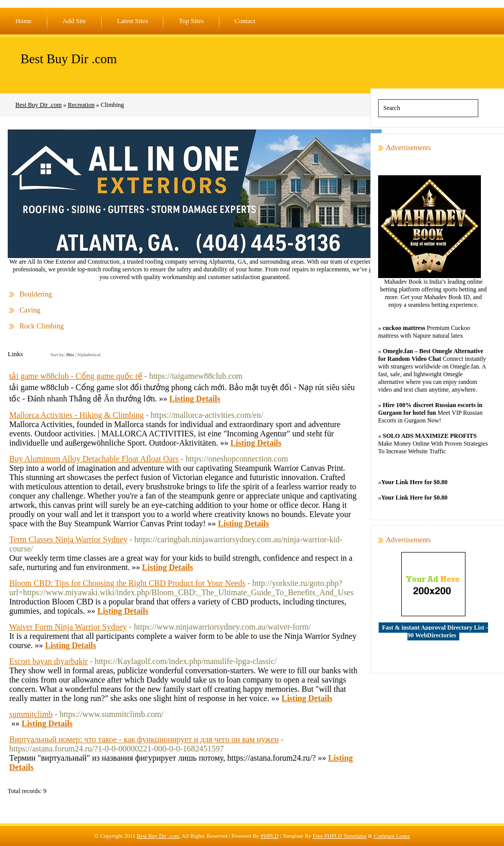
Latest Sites (133, 21)
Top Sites (191, 21)
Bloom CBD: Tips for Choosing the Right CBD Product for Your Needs (127, 583)
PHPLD (269, 836)
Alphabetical (89, 355)
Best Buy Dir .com (69, 59)
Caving (30, 310)
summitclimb (31, 714)
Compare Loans (392, 836)
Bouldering (36, 294)
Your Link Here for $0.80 (414, 482)
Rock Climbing (42, 326)
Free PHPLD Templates (340, 836)
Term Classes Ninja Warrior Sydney (68, 539)
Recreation (81, 105)
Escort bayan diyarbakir (49, 661)
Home (24, 21)
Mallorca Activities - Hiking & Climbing (77, 415)
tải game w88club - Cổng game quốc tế (76, 376)
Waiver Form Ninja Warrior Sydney (68, 627)
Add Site (74, 21)
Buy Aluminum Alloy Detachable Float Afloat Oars (94, 459)
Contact (245, 21)
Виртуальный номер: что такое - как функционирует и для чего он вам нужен (144, 739)
